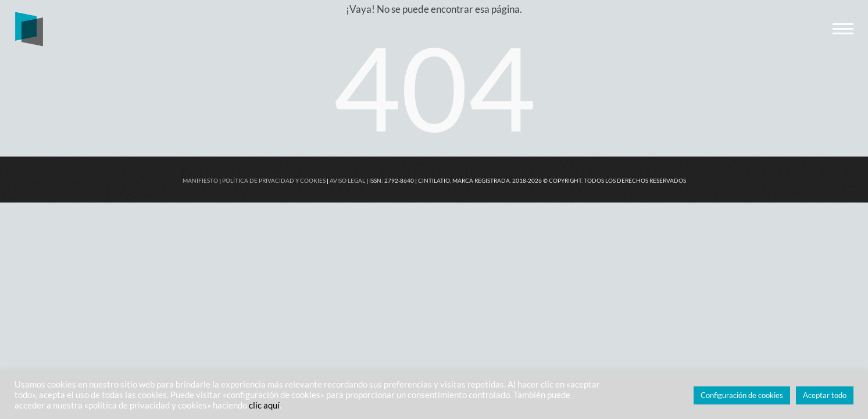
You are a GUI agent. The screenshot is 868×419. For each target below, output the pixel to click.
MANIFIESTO (200, 180)
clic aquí (264, 405)
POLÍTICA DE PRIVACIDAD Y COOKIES (274, 180)
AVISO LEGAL (347, 180)
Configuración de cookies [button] (742, 395)
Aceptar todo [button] (825, 395)
